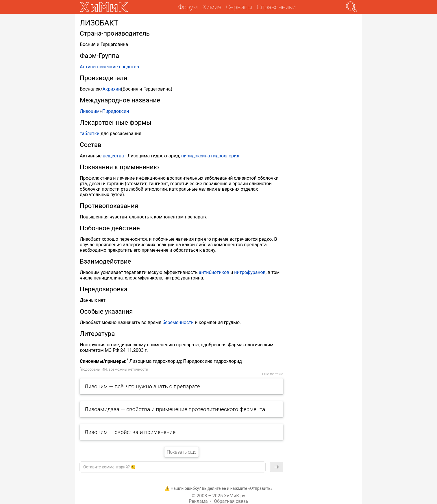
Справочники (276, 7)
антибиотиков (214, 272)
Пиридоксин (115, 111)
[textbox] (173, 467)
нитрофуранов (250, 272)
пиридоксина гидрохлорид (210, 156)
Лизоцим (90, 111)
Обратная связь (231, 501)
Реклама (198, 501)
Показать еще (182, 452)
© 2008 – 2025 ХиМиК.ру (218, 496)
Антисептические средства (109, 67)
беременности (178, 322)
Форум (188, 7)
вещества (113, 156)
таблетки (90, 134)
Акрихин (112, 89)
